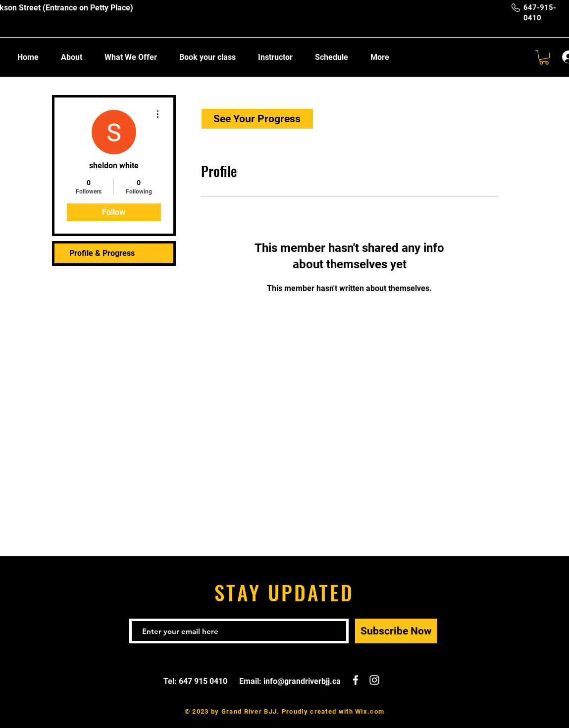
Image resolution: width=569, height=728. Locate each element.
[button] (544, 57)
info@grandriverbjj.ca (302, 681)
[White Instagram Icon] (374, 680)
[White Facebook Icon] (356, 680)
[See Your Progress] (257, 119)
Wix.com (370, 711)
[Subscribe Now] (396, 631)
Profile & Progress (102, 253)
